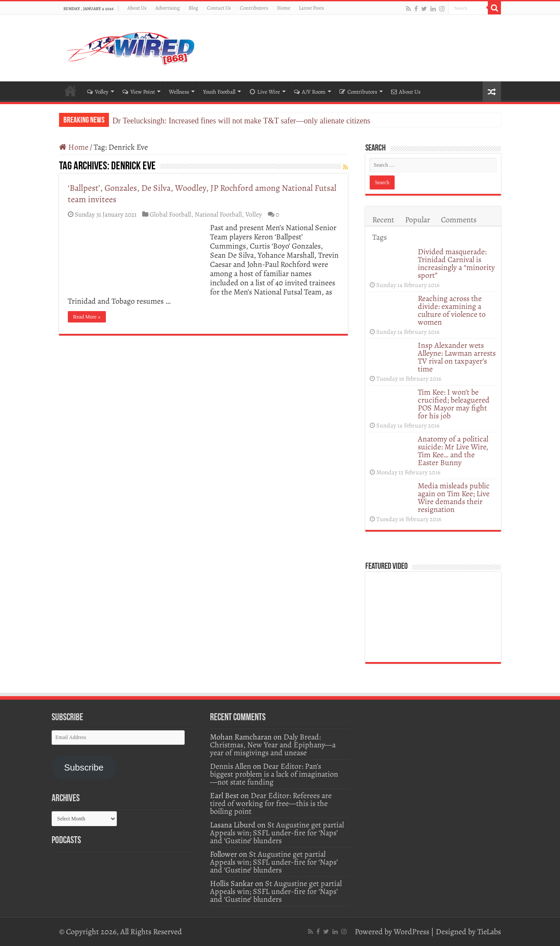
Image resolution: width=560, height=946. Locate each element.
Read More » (87, 317)
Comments (459, 220)
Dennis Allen (231, 766)
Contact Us (219, 8)
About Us (137, 8)
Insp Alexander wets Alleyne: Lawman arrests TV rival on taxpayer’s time (457, 357)
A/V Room (310, 92)
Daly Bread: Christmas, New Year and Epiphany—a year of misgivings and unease (273, 745)
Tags (380, 237)
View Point (139, 92)
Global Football (170, 214)
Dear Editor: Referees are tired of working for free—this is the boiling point (271, 803)
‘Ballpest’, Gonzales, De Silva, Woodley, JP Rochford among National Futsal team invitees (202, 194)
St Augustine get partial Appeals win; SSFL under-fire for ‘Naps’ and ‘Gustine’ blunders (277, 833)
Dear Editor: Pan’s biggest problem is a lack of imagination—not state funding (274, 774)
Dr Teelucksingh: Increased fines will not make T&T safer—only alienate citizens (241, 121)
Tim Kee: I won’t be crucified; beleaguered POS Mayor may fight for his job (454, 404)
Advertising (168, 8)
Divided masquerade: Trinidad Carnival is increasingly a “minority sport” (456, 263)
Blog (193, 8)
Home (283, 8)
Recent (383, 220)
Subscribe (84, 767)
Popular (418, 220)
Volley (98, 92)
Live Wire (265, 92)
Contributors (254, 8)
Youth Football (219, 92)
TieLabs (489, 932)
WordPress (411, 932)
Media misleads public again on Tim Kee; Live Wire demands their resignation (454, 498)
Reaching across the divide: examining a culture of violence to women (452, 310)
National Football (218, 214)
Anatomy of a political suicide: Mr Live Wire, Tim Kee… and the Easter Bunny (453, 451)
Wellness (179, 92)
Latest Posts (311, 8)
